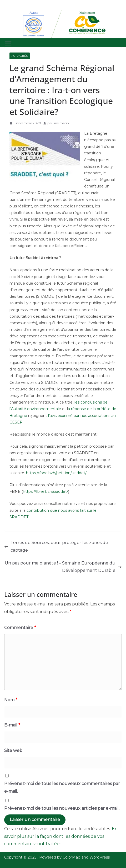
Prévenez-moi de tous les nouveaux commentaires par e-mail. (62, 787)
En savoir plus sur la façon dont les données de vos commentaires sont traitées (61, 836)
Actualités (20, 56)
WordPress (100, 857)
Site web (13, 751)
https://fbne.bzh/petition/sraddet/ (56, 473)
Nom (11, 700)
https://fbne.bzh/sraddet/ (46, 491)
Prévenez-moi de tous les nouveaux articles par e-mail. (62, 808)
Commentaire (20, 628)
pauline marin (58, 123)
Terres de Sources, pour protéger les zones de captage (56, 546)
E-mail (12, 725)
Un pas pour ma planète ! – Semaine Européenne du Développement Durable (63, 567)
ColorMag (72, 857)
